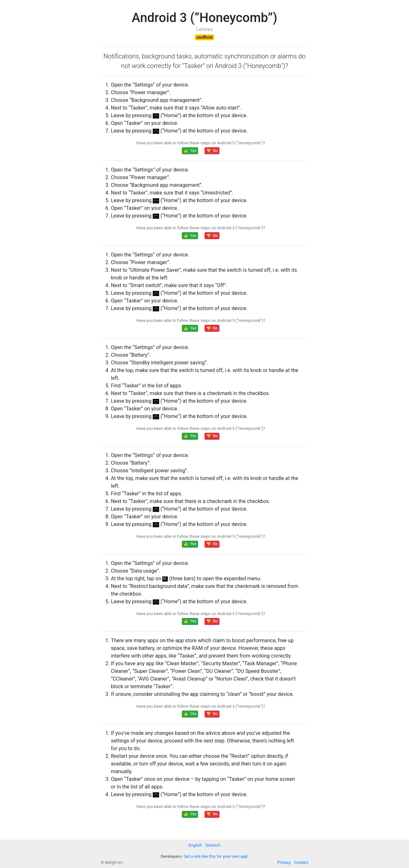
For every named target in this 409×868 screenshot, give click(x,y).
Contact (301, 862)
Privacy (284, 862)
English (195, 845)
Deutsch (213, 845)
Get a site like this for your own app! (216, 856)
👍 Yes (190, 151)
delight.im (114, 862)
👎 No (212, 151)
